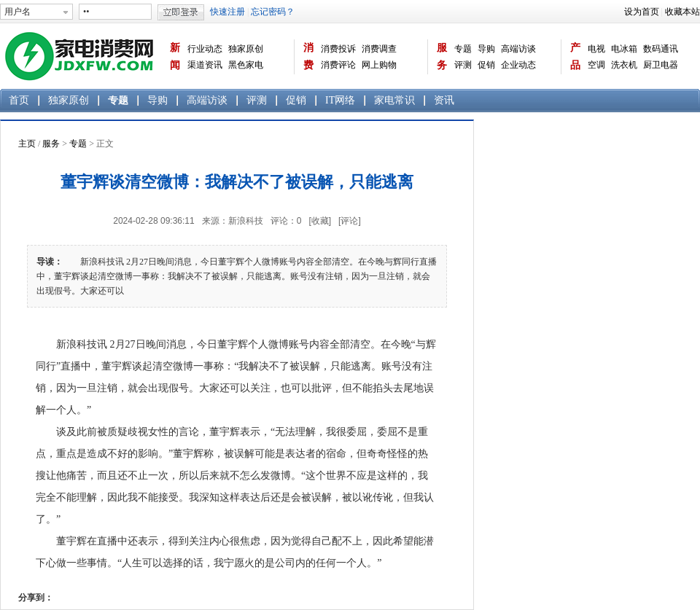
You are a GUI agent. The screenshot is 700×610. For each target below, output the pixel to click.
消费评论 (338, 65)
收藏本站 (682, 12)
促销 (486, 65)
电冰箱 (624, 49)
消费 (308, 56)
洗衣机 (624, 65)
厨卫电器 (661, 65)
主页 (27, 144)
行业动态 (205, 49)
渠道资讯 (205, 65)
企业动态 (518, 65)
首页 (19, 100)
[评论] (350, 221)
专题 (463, 49)
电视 (596, 49)
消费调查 (379, 49)
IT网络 (340, 100)
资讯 (444, 100)
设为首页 (642, 12)
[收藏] (320, 221)
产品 (575, 56)
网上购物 (379, 65)
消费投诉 (338, 49)
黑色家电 (246, 65)
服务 (442, 56)
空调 (596, 65)
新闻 (175, 56)
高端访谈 (518, 49)
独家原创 (246, 49)
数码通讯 (661, 49)
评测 (463, 65)
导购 (486, 49)
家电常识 (394, 100)
